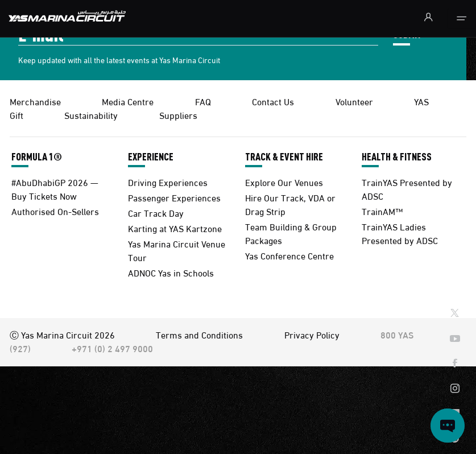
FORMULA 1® (37, 156)
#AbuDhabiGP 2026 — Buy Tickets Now (55, 189)
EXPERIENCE (151, 156)
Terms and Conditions (199, 334)
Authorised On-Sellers (55, 211)
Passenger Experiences (174, 197)
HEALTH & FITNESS (397, 156)
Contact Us (273, 101)
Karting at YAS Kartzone (175, 228)
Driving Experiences (168, 182)
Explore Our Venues (284, 182)
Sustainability (91, 115)
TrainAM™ (382, 211)
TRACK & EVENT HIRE (284, 156)
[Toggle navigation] (461, 19)
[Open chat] (448, 426)
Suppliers (178, 115)
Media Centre (128, 101)
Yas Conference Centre (289, 255)
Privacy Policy (312, 334)
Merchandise (35, 101)
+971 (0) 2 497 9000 (112, 348)
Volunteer (354, 101)
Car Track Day (156, 212)
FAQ (203, 101)
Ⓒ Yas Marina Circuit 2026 (62, 334)
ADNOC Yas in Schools (171, 272)
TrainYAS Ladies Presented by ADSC (400, 233)
